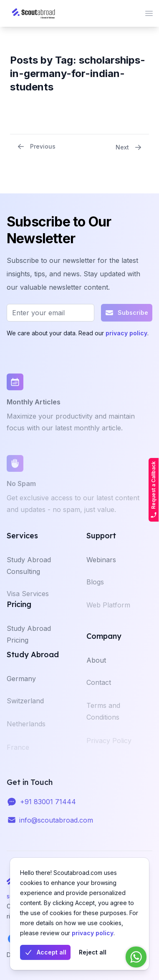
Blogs (95, 590)
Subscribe (127, 313)
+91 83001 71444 (48, 807)
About (96, 667)
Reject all (93, 952)
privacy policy (93, 933)
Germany (21, 685)
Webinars (101, 566)
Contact (99, 690)
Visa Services (28, 602)
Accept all (45, 952)
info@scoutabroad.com (56, 825)
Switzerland (25, 709)
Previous (36, 147)
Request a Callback (154, 490)
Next (129, 147)
